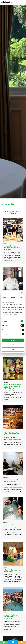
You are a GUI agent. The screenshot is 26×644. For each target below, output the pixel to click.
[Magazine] (4, 642)
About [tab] (21, 297)
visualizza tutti (13, 213)
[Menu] (23, 3)
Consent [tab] (5, 297)
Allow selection (13, 345)
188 (13, 212)
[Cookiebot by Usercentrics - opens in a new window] (19, 293)
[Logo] (7, 3)
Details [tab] (13, 297)
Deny (13, 349)
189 (16, 212)
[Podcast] (22, 642)
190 (19, 212)
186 (8, 212)
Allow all (13, 340)
